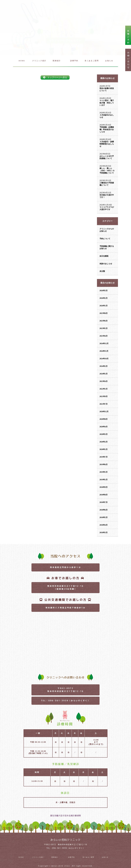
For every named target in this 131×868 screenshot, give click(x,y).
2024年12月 (104, 344)
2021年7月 (104, 404)
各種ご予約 (128, 37)
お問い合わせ (128, 60)
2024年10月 (104, 359)
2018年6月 (104, 510)
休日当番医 (104, 256)
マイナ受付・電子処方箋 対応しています (107, 103)
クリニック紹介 (39, 61)
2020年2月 (104, 442)
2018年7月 (104, 502)
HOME (22, 61)
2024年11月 (104, 351)
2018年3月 (104, 533)
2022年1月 (104, 389)
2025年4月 (104, 336)
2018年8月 (104, 495)
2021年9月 (104, 396)
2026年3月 (104, 291)
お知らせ (109, 61)
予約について (105, 239)
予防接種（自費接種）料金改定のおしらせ (107, 130)
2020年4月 (104, 427)
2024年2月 (104, 366)
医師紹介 (57, 61)
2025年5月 (104, 328)
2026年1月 (104, 306)
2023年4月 (104, 381)
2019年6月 (104, 465)
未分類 (102, 271)
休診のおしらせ (106, 264)
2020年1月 (104, 449)
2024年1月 (104, 374)
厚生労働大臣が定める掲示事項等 (65, 816)
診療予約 (74, 61)
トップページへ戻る (55, 77)
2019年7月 (104, 457)
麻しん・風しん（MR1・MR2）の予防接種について (107, 171)
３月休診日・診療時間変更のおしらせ (107, 144)
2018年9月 (104, 487)
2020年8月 (104, 419)
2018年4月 (104, 525)
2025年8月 (104, 313)
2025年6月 (104, 321)
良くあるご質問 (92, 61)
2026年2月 (104, 298)
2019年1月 (104, 480)
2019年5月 (104, 472)
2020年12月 (104, 412)
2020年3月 (104, 434)
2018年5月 (104, 517)
